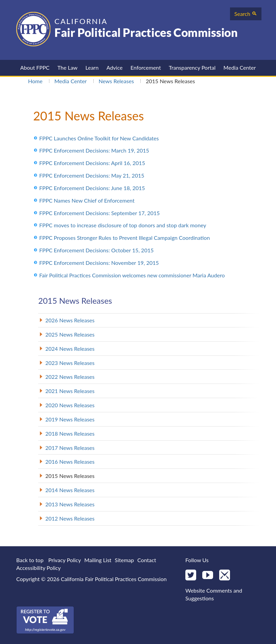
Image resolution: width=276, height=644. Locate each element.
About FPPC (35, 67)
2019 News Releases (70, 419)
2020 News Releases (70, 405)
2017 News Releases (70, 448)
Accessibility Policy (39, 568)
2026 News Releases (70, 320)
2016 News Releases (70, 462)
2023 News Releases (70, 363)
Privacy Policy (65, 560)
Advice (115, 67)
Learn (92, 67)
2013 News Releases (70, 504)
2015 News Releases (70, 476)
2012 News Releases (70, 518)
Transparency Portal (192, 67)
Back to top (30, 560)
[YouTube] (208, 576)
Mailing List (98, 560)
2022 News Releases (70, 377)
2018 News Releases (70, 433)
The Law (67, 67)
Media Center (240, 67)
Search (246, 14)
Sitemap (124, 560)
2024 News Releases (70, 349)
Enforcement (146, 67)
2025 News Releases (70, 334)
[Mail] (225, 576)
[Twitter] (191, 576)
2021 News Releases (70, 391)
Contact (147, 560)
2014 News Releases (70, 490)
